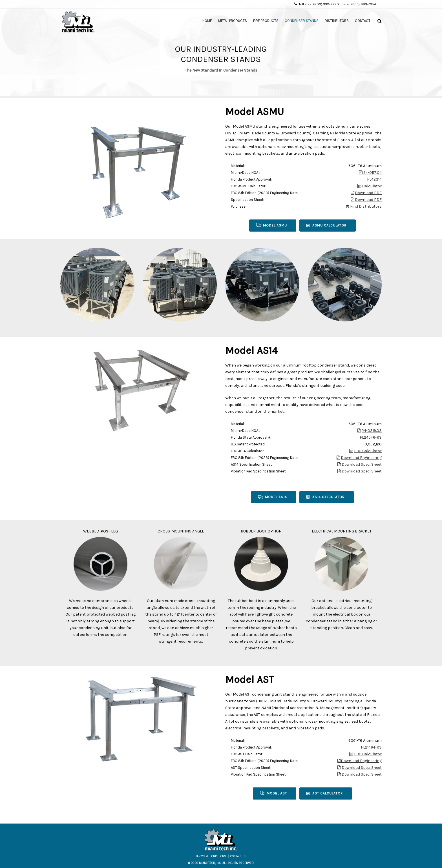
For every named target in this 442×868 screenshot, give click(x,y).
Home (207, 21)
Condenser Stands (302, 21)
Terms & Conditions (211, 856)
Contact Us (238, 856)
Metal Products (233, 21)
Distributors (337, 21)
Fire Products (266, 21)
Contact (363, 21)
